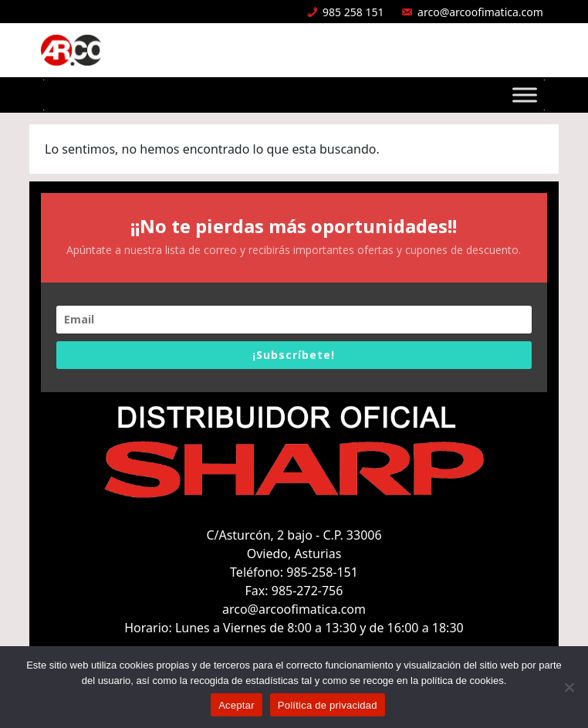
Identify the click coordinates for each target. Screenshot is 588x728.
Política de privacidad (328, 705)
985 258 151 (353, 12)
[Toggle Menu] (525, 95)
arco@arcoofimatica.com (480, 12)
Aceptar (237, 705)
